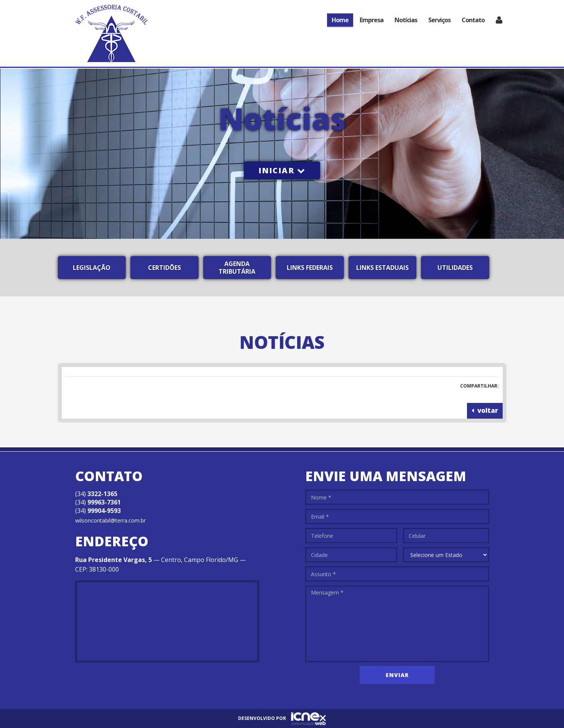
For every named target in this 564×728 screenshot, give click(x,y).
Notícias (406, 20)
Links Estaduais (382, 268)
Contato (473, 20)
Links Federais (310, 268)
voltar (485, 410)
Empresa (372, 20)
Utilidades (455, 268)
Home (340, 20)
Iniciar (282, 170)
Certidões (164, 268)
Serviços (439, 20)
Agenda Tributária (237, 268)
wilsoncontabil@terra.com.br (110, 520)
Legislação (92, 268)
